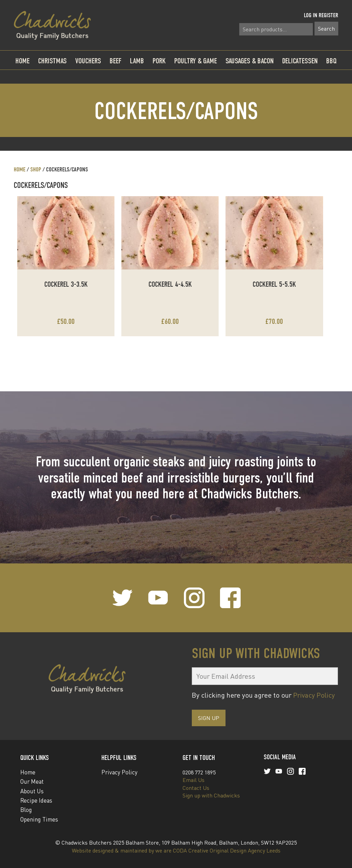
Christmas (52, 61)
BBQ (332, 61)
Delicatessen (300, 61)
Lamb (137, 61)
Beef (115, 61)
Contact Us (196, 788)
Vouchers (88, 61)
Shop (36, 169)
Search (326, 29)
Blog (26, 810)
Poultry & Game (196, 61)
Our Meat (32, 781)
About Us (32, 791)
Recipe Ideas (36, 800)
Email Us (194, 780)
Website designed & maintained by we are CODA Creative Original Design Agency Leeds (176, 850)
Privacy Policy (314, 695)
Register (328, 15)
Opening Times (39, 819)
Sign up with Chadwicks (211, 795)
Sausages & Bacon (250, 61)
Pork (159, 61)
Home (23, 61)
